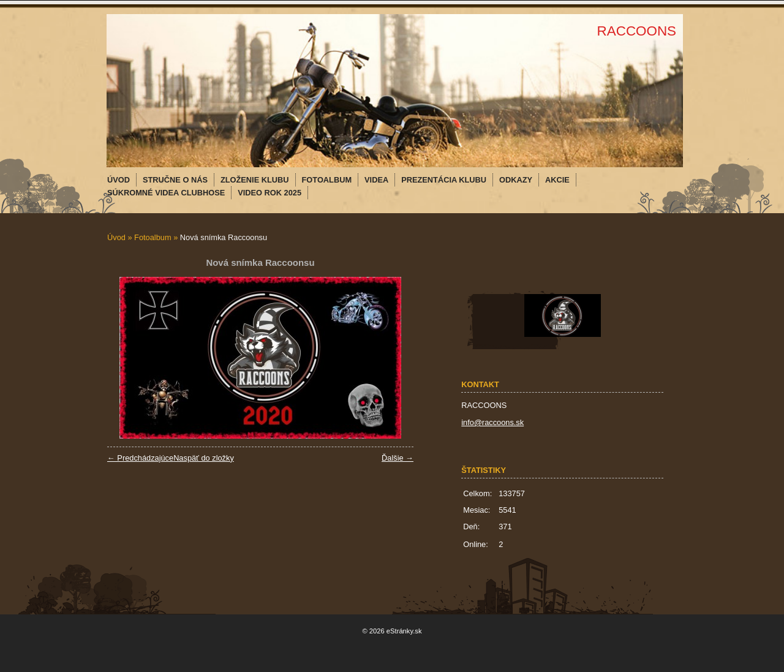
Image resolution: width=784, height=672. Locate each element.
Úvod (116, 237)
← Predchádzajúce (140, 458)
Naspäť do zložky (204, 458)
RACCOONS (637, 31)
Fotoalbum (153, 237)
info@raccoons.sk (492, 422)
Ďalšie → (398, 458)
